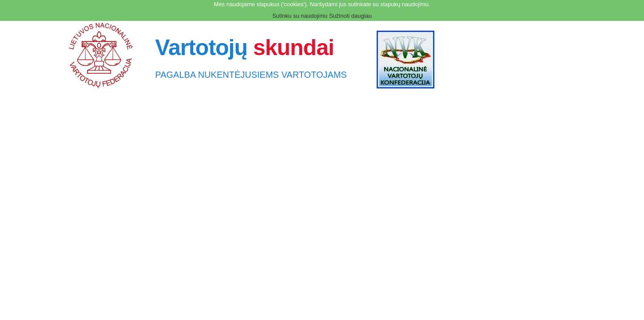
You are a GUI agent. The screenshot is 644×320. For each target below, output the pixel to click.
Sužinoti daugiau (350, 16)
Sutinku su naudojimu (300, 16)
